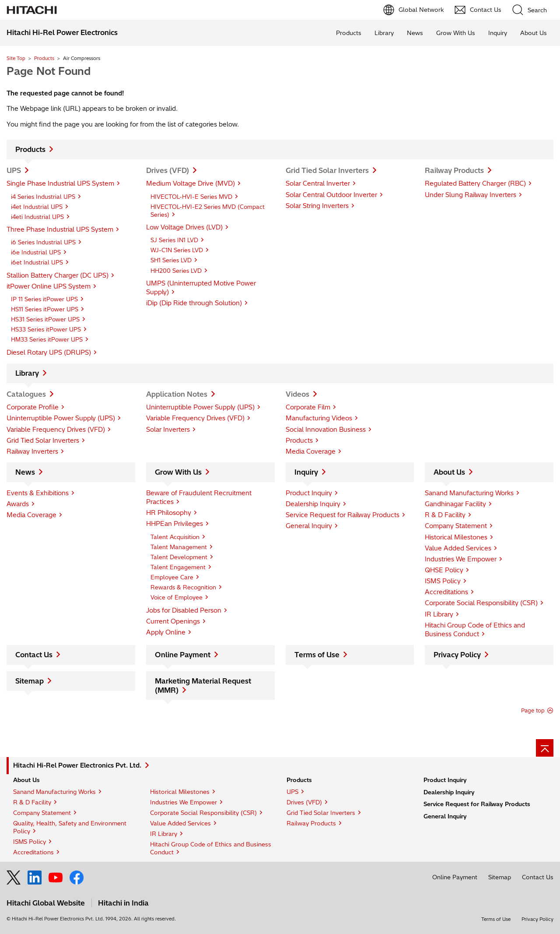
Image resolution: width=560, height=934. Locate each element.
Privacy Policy (457, 655)
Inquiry (498, 33)
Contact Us (34, 655)
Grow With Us (456, 33)
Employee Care (172, 577)
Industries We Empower (461, 559)
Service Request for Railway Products (343, 515)
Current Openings (173, 621)
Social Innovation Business (326, 430)
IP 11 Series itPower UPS (44, 299)
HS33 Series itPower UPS (46, 329)
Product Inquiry (309, 493)
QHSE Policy (444, 570)
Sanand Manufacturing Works (469, 493)
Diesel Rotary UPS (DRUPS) (49, 352)
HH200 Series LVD (176, 271)
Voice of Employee (177, 597)
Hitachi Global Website (46, 903)
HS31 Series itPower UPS (45, 319)
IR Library (439, 614)
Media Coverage (311, 451)
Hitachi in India (123, 903)
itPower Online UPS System (49, 286)
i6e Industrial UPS (36, 252)
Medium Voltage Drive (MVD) (191, 183)
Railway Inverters (32, 451)
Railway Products (454, 170)
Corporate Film (308, 407)
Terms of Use (317, 655)
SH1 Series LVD (171, 260)
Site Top (16, 58)
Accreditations (446, 592)
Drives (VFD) (168, 170)
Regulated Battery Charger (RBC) (475, 183)
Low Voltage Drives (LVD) (184, 227)
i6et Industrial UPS (37, 262)
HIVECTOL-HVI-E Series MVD (191, 197)
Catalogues (26, 394)
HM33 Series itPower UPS (47, 339)
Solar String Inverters (317, 206)
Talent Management (179, 547)
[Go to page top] (545, 748)
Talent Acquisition (175, 537)
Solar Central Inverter (318, 183)
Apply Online (166, 632)
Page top (533, 710)
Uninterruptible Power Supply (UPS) (61, 418)
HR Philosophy (169, 513)
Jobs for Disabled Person (184, 610)
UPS (14, 170)
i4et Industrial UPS (37, 207)
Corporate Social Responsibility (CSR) (481, 603)
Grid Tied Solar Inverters (327, 170)
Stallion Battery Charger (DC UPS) (58, 275)
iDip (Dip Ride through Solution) (194, 303)
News (415, 33)
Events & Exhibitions (38, 493)
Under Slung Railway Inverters (471, 195)
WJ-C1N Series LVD (177, 250)
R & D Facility (445, 515)
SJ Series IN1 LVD (174, 240)
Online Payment (183, 655)
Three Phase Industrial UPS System (60, 229)
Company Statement (456, 526)
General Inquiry (309, 526)
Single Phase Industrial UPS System (60, 183)
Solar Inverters (168, 430)
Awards (18, 504)
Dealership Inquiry (313, 504)
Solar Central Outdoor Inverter (331, 195)
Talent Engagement (178, 567)
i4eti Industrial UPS (37, 217)
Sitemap (30, 681)
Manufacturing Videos (319, 418)
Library (384, 33)
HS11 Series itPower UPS (45, 309)
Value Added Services (458, 548)
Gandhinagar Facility (455, 504)
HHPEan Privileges (175, 524)
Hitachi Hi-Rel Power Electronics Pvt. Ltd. (77, 765)
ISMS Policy (443, 581)
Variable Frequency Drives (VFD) (56, 430)
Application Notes (177, 394)
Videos (297, 394)
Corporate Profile (33, 407)
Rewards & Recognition (183, 587)
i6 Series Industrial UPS (43, 242)
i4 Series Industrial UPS (43, 197)
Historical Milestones (456, 537)
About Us (534, 33)
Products (349, 33)
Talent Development (179, 557)
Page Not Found (49, 71)
